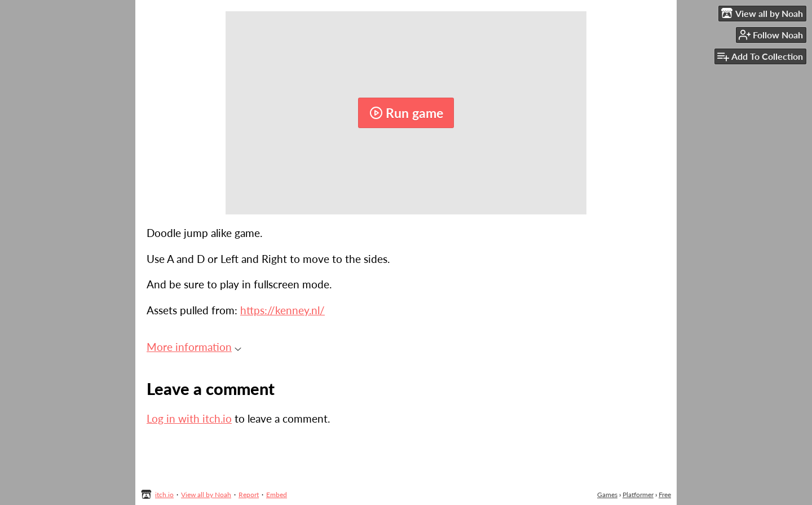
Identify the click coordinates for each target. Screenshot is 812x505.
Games (607, 495)
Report (249, 495)
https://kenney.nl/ (283, 310)
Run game (406, 113)
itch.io (164, 495)
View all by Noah (206, 495)
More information (194, 347)
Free (665, 495)
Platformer (638, 495)
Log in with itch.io (189, 418)
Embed (277, 495)
